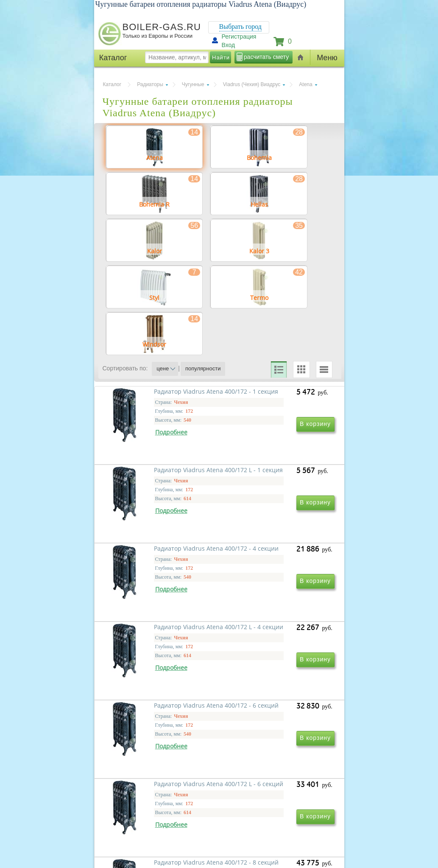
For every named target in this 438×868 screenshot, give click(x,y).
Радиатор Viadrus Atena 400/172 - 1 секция (152, 478)
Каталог (112, 84)
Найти (221, 57)
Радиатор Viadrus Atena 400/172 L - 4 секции (267, 601)
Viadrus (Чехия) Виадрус (252, 84)
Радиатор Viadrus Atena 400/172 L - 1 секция (267, 478)
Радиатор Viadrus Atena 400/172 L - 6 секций (267, 723)
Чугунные (193, 84)
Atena (305, 84)
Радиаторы (150, 84)
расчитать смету (266, 57)
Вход (229, 45)
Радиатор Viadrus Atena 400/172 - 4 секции (152, 601)
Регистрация (239, 36)
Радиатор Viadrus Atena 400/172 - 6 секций (152, 723)
